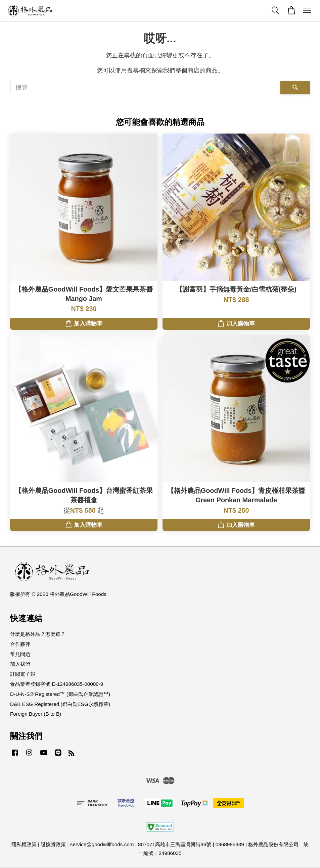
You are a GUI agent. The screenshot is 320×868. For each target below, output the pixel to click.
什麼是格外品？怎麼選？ (38, 634)
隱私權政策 (24, 844)
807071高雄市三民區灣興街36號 (175, 844)
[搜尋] (145, 88)
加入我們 (20, 664)
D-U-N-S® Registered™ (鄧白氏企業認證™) (60, 694)
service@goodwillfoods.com (102, 844)
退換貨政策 (53, 844)
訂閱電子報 (23, 674)
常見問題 (20, 654)
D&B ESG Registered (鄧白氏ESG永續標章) (60, 704)
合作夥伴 (20, 644)
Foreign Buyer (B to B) (36, 714)
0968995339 (230, 844)
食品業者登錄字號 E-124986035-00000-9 (57, 684)
